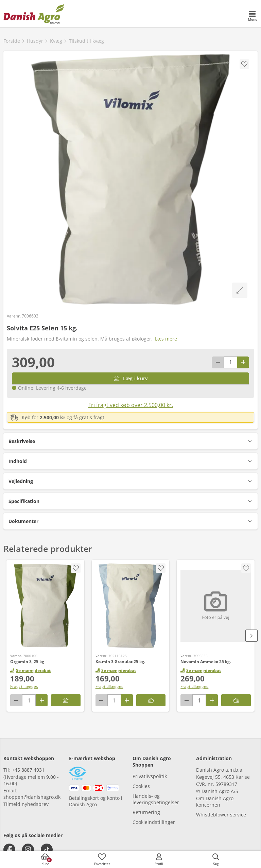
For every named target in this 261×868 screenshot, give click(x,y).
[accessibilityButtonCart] (45, 860)
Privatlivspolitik (150, 776)
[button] (130, 441)
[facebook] (9, 850)
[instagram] (28, 850)
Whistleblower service (221, 815)
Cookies (141, 786)
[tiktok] (47, 850)
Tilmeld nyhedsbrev (26, 804)
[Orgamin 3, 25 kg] (45, 606)
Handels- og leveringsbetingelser (156, 799)
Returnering (146, 812)
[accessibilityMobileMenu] (253, 16)
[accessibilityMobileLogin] (159, 860)
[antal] (230, 362)
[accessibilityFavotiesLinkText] (102, 860)
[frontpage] (34, 14)
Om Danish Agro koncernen (215, 802)
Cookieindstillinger (154, 822)
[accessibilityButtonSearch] (216, 860)
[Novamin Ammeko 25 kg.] (216, 606)
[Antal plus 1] (243, 362)
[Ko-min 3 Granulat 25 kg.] (131, 606)
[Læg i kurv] (130, 378)
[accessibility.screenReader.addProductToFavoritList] (76, 568)
